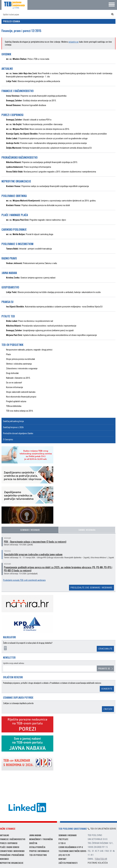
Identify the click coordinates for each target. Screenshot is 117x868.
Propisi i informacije (39, 851)
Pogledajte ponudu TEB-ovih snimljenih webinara (24, 580)
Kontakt (62, 859)
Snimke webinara (87, 530)
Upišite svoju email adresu (14, 663)
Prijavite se (104, 668)
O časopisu (8, 439)
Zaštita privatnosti (68, 863)
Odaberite (107, 689)
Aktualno (4, 835)
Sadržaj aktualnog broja (13, 421)
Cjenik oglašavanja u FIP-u (71, 847)
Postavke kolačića (98, 863)
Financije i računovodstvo (13, 839)
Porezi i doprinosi (9, 843)
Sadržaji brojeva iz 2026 (13, 427)
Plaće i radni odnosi (10, 847)
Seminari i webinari (30, 530)
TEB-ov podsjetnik (38, 855)
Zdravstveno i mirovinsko (12, 851)
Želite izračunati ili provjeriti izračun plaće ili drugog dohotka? (28, 643)
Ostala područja (37, 847)
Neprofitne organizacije (12, 863)
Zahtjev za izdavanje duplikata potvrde (18, 703)
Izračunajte (105, 649)
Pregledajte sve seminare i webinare (91, 588)
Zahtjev (108, 709)
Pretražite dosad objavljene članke (18, 433)
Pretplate (63, 839)
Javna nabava (35, 835)
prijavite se (74, 42)
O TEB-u (62, 843)
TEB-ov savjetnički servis (102, 829)
